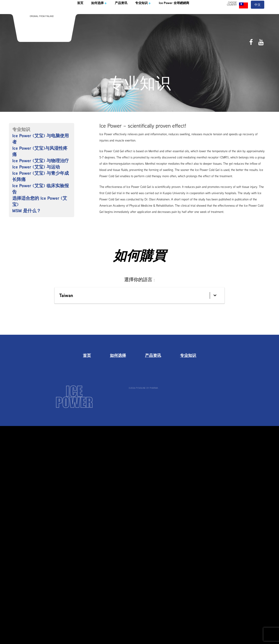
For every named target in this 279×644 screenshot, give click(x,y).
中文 (258, 15)
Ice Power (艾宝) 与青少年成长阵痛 (41, 176)
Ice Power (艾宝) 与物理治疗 (41, 161)
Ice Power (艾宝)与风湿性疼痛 (40, 151)
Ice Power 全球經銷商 (201, 14)
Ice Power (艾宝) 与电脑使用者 (41, 139)
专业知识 (160, 14)
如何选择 (104, 14)
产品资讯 (133, 14)
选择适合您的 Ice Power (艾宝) (40, 201)
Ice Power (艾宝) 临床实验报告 (41, 189)
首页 (82, 14)
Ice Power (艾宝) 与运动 (36, 167)
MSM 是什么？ (27, 211)
